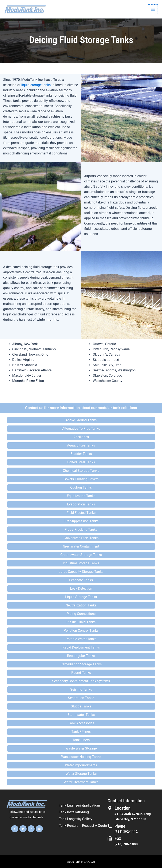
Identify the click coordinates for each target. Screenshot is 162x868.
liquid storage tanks (36, 85)
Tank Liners (81, 740)
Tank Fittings (81, 732)
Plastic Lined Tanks (81, 622)
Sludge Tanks (81, 706)
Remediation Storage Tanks (81, 664)
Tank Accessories (81, 723)
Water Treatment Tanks (81, 782)
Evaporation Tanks (81, 504)
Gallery (87, 819)
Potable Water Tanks (81, 639)
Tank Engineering (72, 805)
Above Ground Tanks (81, 420)
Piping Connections (81, 614)
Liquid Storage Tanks (81, 597)
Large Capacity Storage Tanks (81, 572)
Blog (85, 812)
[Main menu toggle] (153, 9)
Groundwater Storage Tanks (81, 555)
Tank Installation (71, 812)
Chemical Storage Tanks (81, 471)
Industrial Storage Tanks (81, 563)
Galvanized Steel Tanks (81, 538)
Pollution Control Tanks (81, 631)
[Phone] (110, 826)
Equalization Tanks (81, 496)
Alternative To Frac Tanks (81, 429)
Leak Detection (81, 588)
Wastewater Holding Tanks (81, 757)
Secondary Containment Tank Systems (81, 681)
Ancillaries (81, 437)
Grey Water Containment (81, 546)
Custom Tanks (81, 487)
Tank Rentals (69, 826)
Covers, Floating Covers (81, 479)
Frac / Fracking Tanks (81, 530)
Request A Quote (94, 826)
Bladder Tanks (81, 454)
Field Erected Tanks (81, 513)
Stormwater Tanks (81, 715)
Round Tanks (81, 673)
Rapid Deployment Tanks (81, 647)
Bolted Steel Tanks (81, 462)
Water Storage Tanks (81, 774)
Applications (91, 805)
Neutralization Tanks (81, 605)
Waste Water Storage (81, 748)
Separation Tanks (81, 698)
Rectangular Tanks (81, 656)
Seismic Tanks (81, 689)
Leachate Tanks (81, 580)
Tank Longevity (70, 819)
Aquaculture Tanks (81, 445)
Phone (120, 826)
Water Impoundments (81, 765)
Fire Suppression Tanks (81, 521)
